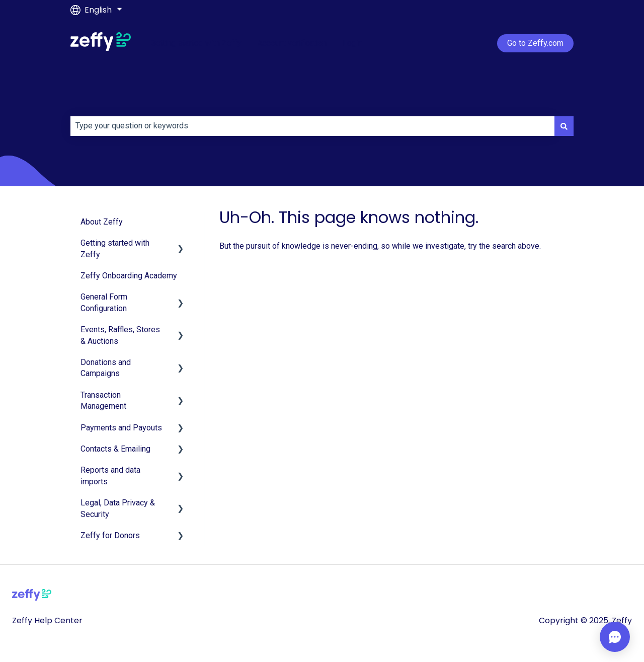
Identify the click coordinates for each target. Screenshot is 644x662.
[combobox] (312, 126)
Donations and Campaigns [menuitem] (106, 368)
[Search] (564, 126)
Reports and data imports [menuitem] (110, 475)
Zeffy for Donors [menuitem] (110, 535)
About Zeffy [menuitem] (102, 222)
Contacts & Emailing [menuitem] (115, 449)
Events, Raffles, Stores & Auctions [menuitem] (120, 335)
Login (352, 43)
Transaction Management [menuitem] (103, 400)
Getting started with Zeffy (196, 43)
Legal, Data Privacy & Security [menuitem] (118, 508)
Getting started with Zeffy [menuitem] (115, 248)
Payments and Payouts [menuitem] (121, 428)
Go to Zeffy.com (535, 43)
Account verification (292, 43)
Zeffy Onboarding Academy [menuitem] (129, 276)
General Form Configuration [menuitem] (104, 302)
